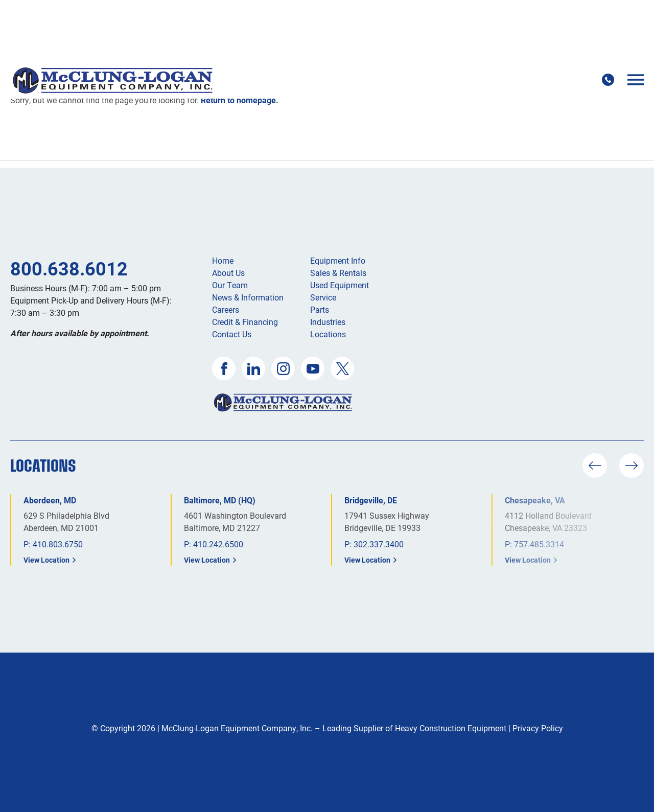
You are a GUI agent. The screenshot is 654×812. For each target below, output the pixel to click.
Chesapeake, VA (535, 500)
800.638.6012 (69, 268)
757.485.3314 (539, 544)
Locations (328, 334)
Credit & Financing (245, 322)
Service (323, 297)
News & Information (248, 297)
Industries (328, 322)
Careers (226, 309)
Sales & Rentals (338, 273)
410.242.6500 (218, 544)
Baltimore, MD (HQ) (220, 500)
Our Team (230, 285)
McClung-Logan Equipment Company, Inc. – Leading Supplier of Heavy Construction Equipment (334, 728)
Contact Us (232, 334)
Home (223, 260)
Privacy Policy (538, 728)
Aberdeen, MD (50, 500)
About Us (228, 273)
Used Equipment (340, 285)
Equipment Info (338, 260)
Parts (320, 309)
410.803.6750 (58, 544)
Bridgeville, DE (371, 500)
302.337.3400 (379, 544)
